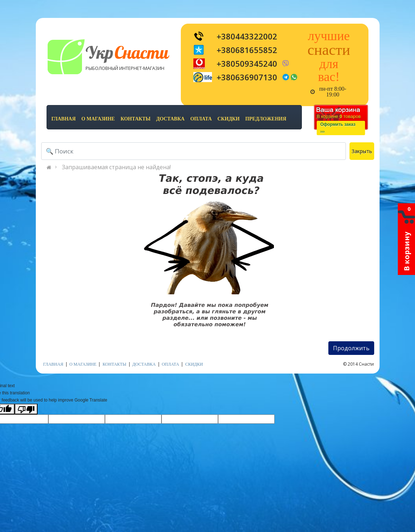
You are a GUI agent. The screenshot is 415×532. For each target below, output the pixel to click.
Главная (64, 119)
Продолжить (351, 348)
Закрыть (362, 151)
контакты (136, 119)
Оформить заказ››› (338, 128)
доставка (170, 119)
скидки (228, 119)
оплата (201, 119)
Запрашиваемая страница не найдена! (116, 167)
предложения (266, 119)
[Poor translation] (26, 409)
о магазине (98, 119)
